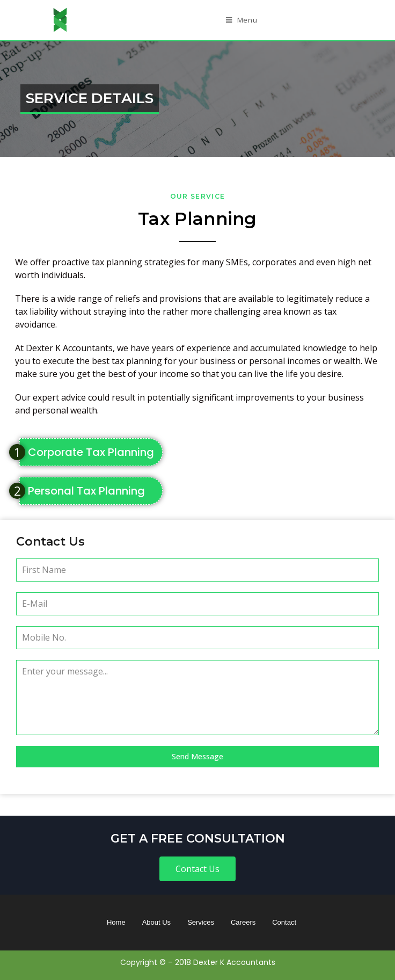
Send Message (197, 756)
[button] (197, 869)
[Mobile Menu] (242, 20)
